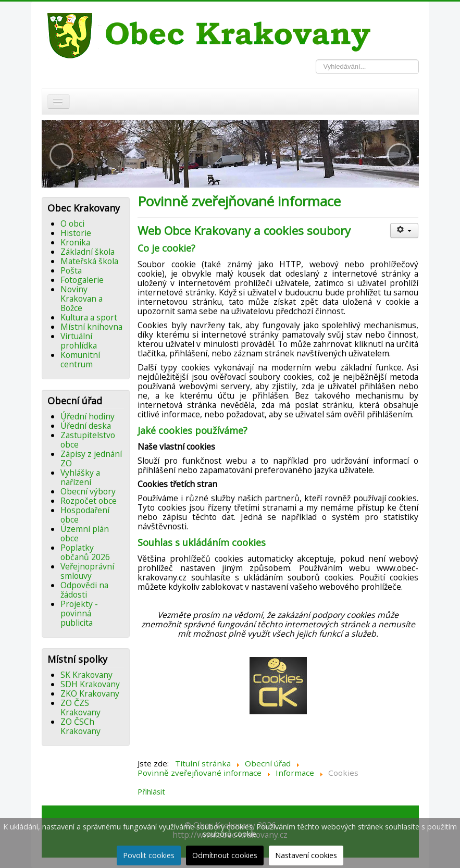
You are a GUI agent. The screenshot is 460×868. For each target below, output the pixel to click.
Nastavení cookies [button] (306, 855)
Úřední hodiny (88, 416)
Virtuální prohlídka (79, 341)
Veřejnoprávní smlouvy (87, 571)
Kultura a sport (89, 317)
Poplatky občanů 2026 (85, 552)
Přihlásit (151, 791)
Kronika (75, 242)
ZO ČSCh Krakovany (80, 726)
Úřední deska (86, 426)
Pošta (71, 270)
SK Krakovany (86, 675)
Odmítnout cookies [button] (225, 855)
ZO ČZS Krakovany (80, 708)
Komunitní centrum (80, 359)
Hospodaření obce (85, 515)
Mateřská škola (89, 261)
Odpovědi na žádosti (84, 590)
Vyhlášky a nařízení (80, 477)
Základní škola (88, 252)
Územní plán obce (85, 534)
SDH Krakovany (90, 684)
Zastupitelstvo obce (88, 440)
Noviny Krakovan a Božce (82, 299)
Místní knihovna (91, 327)
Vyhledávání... (316, 60)
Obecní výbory (88, 491)
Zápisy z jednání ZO (91, 458)
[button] (61, 155)
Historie (76, 233)
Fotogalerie (82, 280)
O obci (72, 224)
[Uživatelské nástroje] (405, 231)
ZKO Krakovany (90, 693)
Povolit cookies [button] (149, 855)
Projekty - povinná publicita (79, 613)
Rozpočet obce (89, 501)
